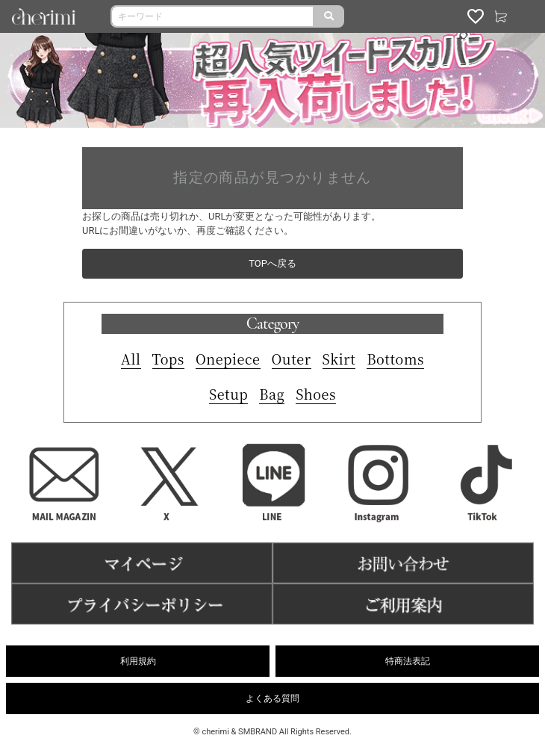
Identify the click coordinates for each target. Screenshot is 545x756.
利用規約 (138, 661)
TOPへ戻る (272, 263)
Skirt (339, 359)
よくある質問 (272, 698)
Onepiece (228, 359)
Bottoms (395, 359)
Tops (168, 359)
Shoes (316, 394)
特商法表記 (408, 661)
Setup (228, 394)
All (131, 359)
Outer (292, 359)
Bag (272, 394)
